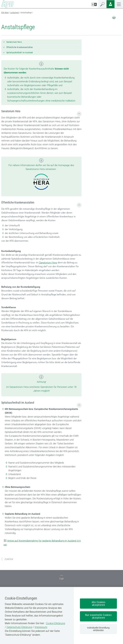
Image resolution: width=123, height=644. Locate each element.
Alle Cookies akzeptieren (98, 604)
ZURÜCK (7, 559)
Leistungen (15, 13)
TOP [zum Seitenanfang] (61, 578)
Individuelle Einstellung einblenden (98, 629)
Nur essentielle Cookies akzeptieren (98, 616)
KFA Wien (5, 13)
